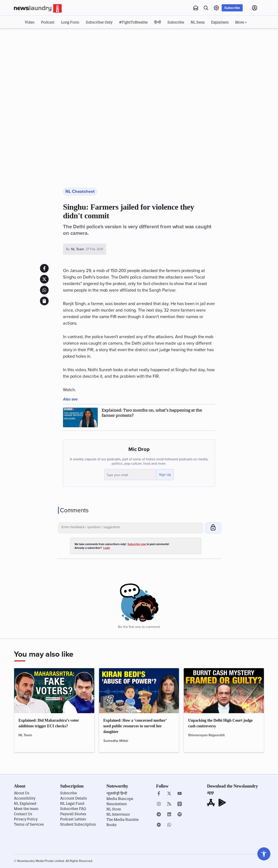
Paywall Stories (73, 814)
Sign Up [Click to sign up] (165, 475)
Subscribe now (137, 544)
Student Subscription (78, 824)
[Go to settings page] (264, 854)
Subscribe (232, 8)
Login (107, 548)
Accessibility (25, 798)
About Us (22, 793)
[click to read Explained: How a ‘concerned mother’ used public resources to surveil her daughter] (139, 691)
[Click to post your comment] (213, 528)
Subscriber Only (99, 22)
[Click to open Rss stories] (169, 804)
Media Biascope (120, 799)
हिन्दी (158, 22)
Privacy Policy (26, 819)
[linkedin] (169, 815)
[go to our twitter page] (169, 794)
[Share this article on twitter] (44, 279)
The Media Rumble (122, 820)
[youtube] (180, 794)
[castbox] (159, 825)
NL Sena (198, 22)
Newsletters (117, 804)
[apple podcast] (180, 804)
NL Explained (25, 803)
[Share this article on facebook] (44, 268)
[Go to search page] (206, 8)
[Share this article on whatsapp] (44, 290)
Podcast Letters (73, 819)
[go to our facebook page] (159, 794)
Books (112, 825)
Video (30, 22)
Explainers (220, 22)
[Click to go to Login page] (255, 8)
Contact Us (23, 814)
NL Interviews (118, 814)
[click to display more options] (241, 22)
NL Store (114, 809)
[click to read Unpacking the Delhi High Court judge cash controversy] (224, 691)
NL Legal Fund (72, 803)
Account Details (74, 798)
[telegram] (159, 815)
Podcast (48, 22)
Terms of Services (29, 824)
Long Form (70, 22)
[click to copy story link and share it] (44, 301)
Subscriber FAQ (73, 809)
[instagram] (159, 804)
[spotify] (180, 815)
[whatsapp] (169, 825)
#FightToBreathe (133, 22)
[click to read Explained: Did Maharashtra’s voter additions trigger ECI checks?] (54, 691)
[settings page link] (216, 8)
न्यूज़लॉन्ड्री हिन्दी (117, 793)
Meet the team (26, 809)
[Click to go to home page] (38, 8)
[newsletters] (196, 8)
